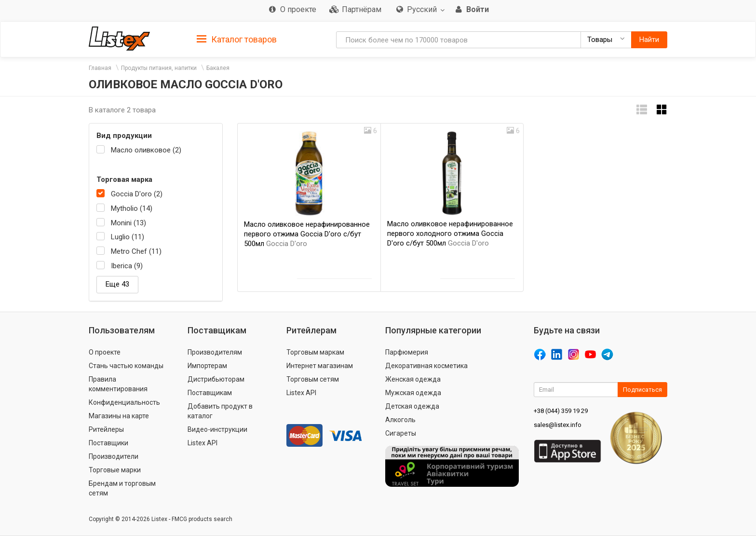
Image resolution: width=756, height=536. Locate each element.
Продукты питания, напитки (159, 68)
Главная (100, 68)
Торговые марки (115, 470)
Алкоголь (400, 420)
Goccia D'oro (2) (137, 194)
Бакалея (218, 68)
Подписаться (642, 390)
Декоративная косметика (426, 366)
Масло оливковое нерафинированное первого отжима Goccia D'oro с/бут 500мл (307, 234)
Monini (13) (128, 223)
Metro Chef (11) (136, 251)
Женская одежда (413, 379)
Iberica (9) (127, 266)
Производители (114, 456)
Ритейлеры (106, 429)
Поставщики (108, 443)
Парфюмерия (407, 352)
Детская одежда (412, 406)
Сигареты (401, 433)
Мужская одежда (413, 393)
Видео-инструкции (217, 429)
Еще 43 (117, 284)
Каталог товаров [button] (237, 40)
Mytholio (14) (132, 208)
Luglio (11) (128, 237)
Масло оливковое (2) (146, 150)
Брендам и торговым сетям (122, 488)
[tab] (237, 39)
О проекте (105, 352)
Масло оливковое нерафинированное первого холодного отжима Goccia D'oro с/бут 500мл (450, 234)
